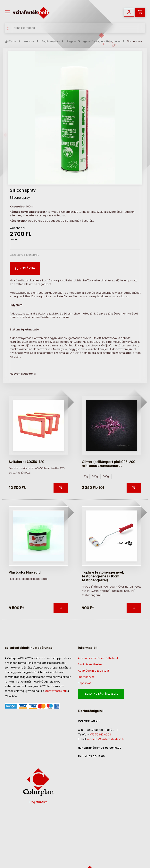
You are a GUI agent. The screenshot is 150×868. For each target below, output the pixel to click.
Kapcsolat (84, 683)
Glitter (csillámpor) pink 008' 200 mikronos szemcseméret (109, 464)
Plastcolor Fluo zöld (25, 572)
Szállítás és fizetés (90, 664)
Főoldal (11, 41)
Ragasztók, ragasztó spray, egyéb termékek (94, 41)
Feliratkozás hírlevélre (101, 694)
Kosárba (25, 268)
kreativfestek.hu (55, 691)
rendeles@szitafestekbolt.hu (106, 739)
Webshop (29, 41)
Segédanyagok (51, 41)
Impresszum (86, 677)
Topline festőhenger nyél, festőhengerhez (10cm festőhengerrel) (103, 576)
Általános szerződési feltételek (98, 658)
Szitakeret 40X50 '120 (27, 462)
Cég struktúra (38, 802)
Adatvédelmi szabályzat (94, 671)
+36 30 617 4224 (100, 734)
